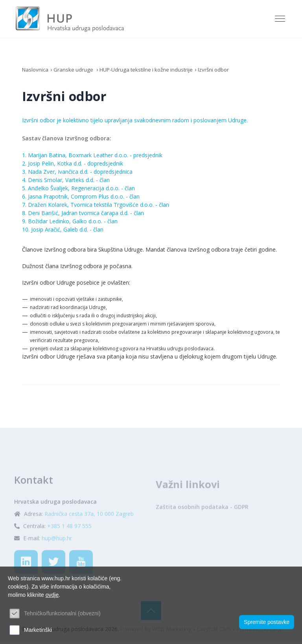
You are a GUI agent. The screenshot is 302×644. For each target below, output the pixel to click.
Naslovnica (36, 72)
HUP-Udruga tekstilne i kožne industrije (151, 72)
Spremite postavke (267, 622)
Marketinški (38, 630)
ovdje (52, 595)
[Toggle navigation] (281, 20)
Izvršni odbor (223, 72)
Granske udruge (76, 72)
